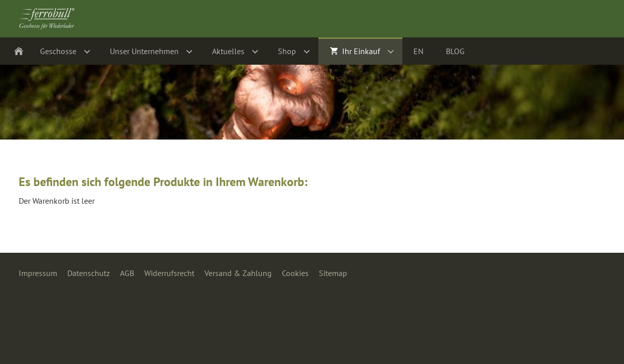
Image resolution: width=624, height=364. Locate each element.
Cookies (295, 273)
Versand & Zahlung (238, 273)
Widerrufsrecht (169, 273)
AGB (127, 273)
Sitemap (333, 273)
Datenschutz (89, 273)
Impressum (38, 273)
